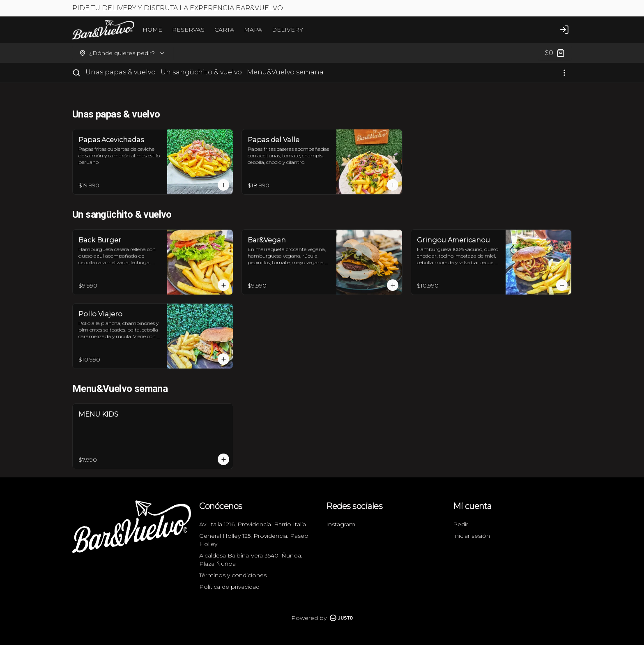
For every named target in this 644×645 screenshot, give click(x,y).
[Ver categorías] (564, 73)
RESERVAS (188, 30)
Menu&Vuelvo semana (285, 72)
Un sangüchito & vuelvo (201, 72)
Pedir (461, 524)
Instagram (341, 524)
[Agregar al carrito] (223, 185)
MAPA (253, 30)
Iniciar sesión (471, 536)
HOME (152, 30)
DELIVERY (287, 30)
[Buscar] (76, 73)
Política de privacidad (229, 587)
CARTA (224, 30)
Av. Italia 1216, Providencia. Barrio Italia (253, 524)
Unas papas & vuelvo (121, 72)
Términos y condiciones (233, 575)
